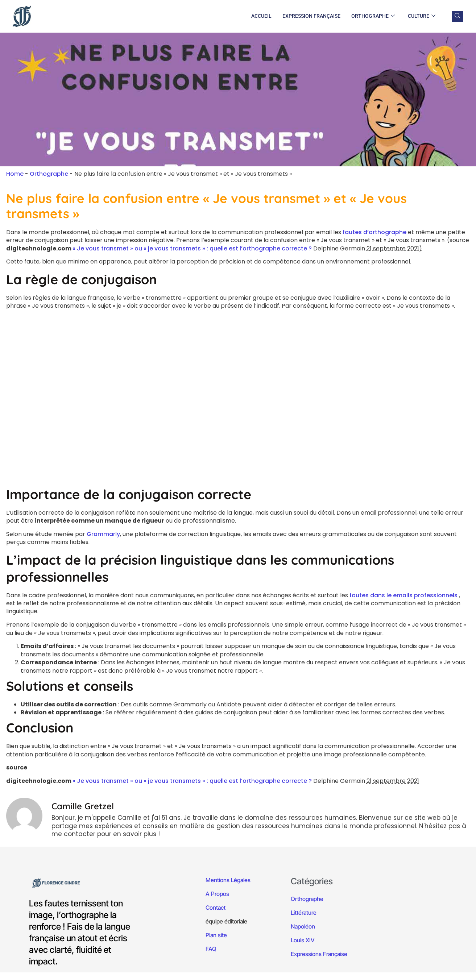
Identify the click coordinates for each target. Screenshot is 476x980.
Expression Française (311, 16)
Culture (422, 16)
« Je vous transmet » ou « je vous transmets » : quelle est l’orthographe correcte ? (193, 248)
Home (15, 174)
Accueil (261, 16)
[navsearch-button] (458, 16)
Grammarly (103, 534)
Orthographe (373, 16)
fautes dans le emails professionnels (403, 595)
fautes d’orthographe (374, 232)
